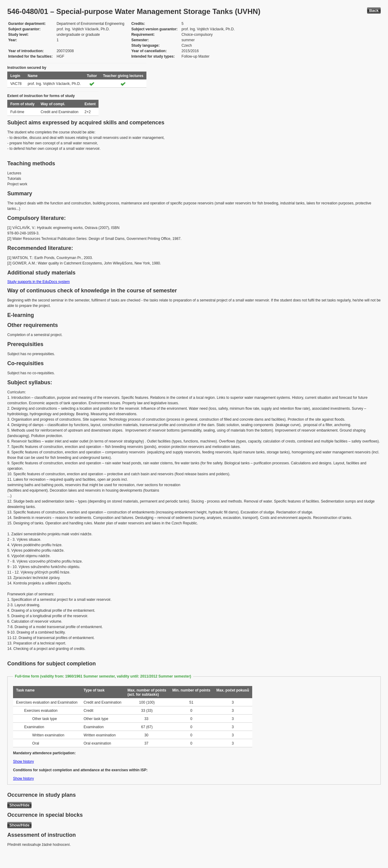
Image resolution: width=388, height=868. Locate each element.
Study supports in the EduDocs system (38, 282)
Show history (23, 762)
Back (374, 10)
